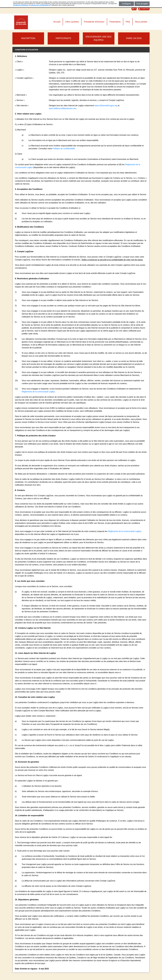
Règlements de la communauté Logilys (38, 392)
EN (134, 9)
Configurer (126, 4)
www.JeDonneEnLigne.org (106, 106)
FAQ (128, 22)
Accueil (57, 22)
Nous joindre (141, 22)
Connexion (144, 9)
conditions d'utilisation (21, 5)
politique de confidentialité (40, 5)
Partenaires (115, 22)
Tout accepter (142, 4)
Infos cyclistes (72, 22)
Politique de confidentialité (64, 149)
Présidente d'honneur (94, 22)
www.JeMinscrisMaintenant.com (63, 108)
